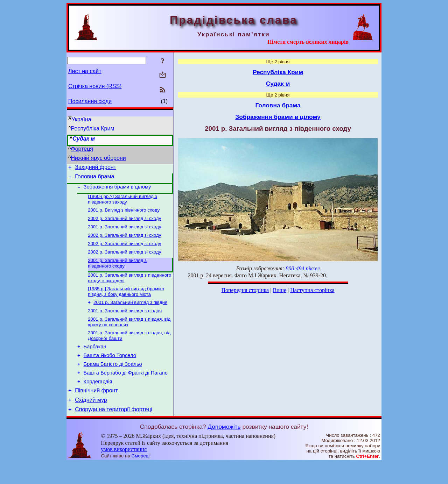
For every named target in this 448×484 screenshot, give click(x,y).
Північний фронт (96, 410)
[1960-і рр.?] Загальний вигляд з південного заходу (122, 203)
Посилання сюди (90, 101)
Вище (279, 290)
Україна (81, 119)
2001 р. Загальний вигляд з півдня (130, 313)
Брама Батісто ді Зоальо (113, 380)
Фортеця (82, 149)
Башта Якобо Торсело (110, 370)
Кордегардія (98, 400)
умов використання (124, 471)
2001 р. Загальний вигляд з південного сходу (117, 272)
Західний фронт (96, 168)
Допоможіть (224, 448)
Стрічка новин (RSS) (95, 86)
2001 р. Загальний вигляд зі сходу (124, 233)
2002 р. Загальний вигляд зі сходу (124, 224)
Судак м (84, 139)
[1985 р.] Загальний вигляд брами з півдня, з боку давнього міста (126, 302)
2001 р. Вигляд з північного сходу (124, 215)
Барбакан (95, 361)
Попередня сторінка (245, 290)
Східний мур (91, 420)
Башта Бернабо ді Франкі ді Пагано (126, 390)
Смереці (141, 477)
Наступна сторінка (312, 290)
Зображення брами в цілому (117, 190)
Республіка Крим (93, 129)
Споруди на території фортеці (114, 431)
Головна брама (94, 179)
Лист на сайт (85, 71)
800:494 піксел (303, 268)
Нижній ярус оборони (99, 158)
